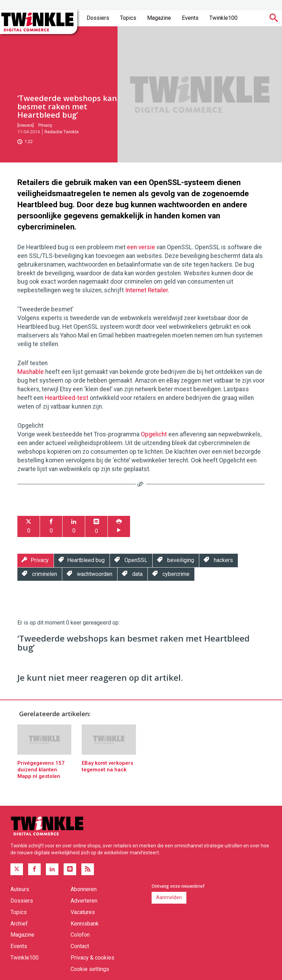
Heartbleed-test (67, 398)
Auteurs (20, 889)
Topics (128, 18)
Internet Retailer (147, 290)
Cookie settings (90, 969)
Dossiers (98, 18)
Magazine (159, 18)
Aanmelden (169, 897)
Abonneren (84, 889)
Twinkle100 (223, 18)
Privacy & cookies (92, 958)
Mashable (31, 372)
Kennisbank (85, 924)
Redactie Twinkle (62, 132)
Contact (80, 946)
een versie (141, 247)
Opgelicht (154, 434)
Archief (19, 924)
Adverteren (84, 901)
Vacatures (83, 912)
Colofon (80, 935)
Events (190, 18)
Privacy (45, 125)
